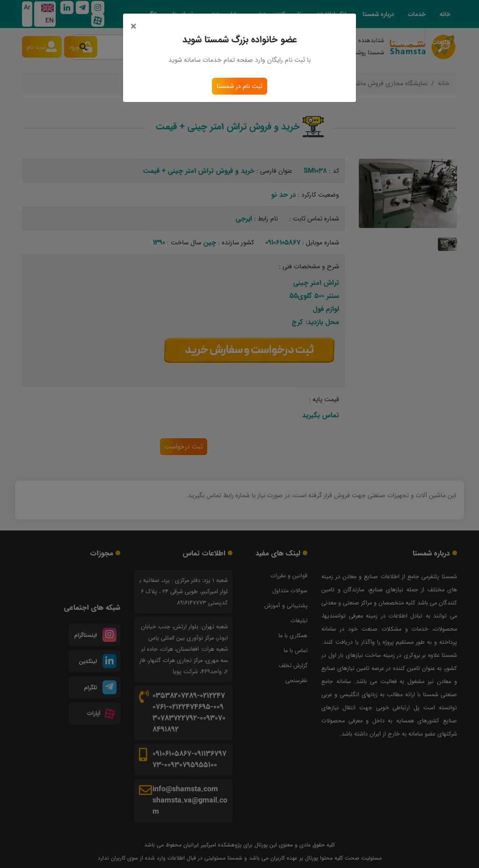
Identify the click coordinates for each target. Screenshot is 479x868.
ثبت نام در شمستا (239, 86)
